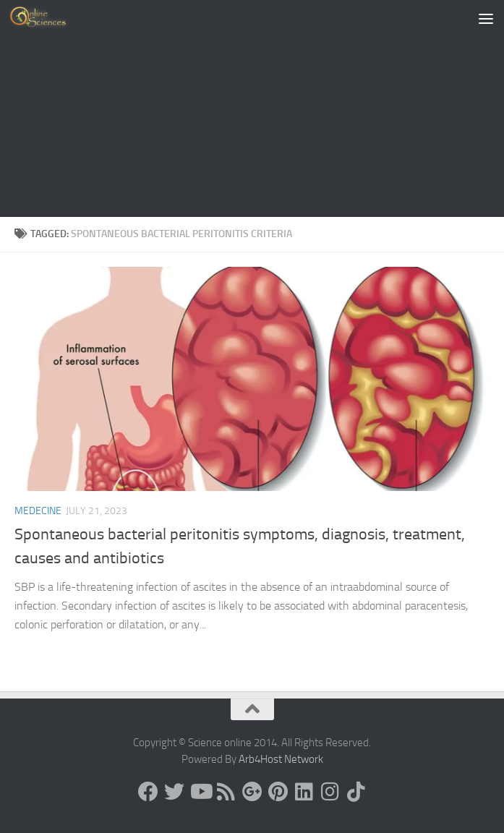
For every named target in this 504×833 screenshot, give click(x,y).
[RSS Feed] (226, 792)
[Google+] (252, 792)
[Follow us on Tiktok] (356, 792)
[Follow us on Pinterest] (278, 792)
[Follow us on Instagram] (330, 792)
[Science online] (148, 792)
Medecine (38, 511)
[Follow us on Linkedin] (304, 792)
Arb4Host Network (281, 759)
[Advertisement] (252, 108)
